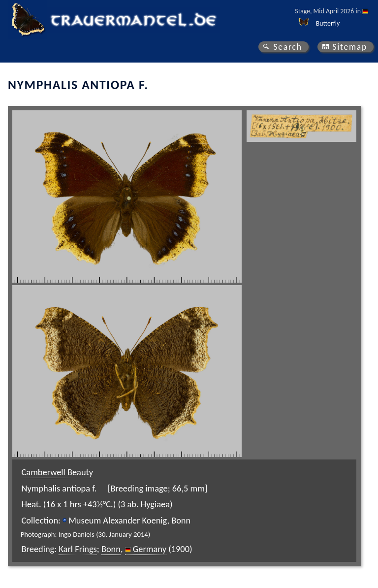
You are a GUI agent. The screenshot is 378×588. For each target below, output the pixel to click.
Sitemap (350, 47)
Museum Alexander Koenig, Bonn (129, 520)
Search (287, 47)
